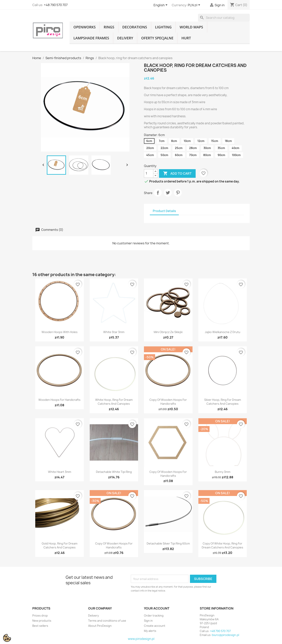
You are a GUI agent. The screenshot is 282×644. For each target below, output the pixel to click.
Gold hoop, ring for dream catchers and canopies (60, 545)
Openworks (85, 27)
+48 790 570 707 (56, 5)
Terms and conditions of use (107, 621)
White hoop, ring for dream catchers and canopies (114, 402)
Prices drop (40, 616)
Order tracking (154, 616)
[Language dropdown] (161, 5)
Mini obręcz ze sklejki (168, 332)
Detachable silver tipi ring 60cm (168, 543)
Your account (157, 608)
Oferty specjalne (157, 38)
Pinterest (178, 193)
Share (158, 193)
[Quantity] (149, 173)
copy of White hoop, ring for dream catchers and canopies (222, 545)
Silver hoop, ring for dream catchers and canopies (223, 402)
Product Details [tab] (164, 211)
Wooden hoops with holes (60, 332)
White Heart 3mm (60, 472)
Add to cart (177, 173)
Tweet (168, 193)
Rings (109, 27)
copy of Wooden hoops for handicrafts (168, 402)
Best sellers (40, 626)
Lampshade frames (91, 38)
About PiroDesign (100, 626)
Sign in (148, 621)
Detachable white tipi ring (114, 472)
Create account (155, 626)
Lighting (163, 27)
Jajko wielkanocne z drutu (223, 332)
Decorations (135, 27)
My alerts (150, 631)
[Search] (224, 18)
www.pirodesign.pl (141, 639)
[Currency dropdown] (195, 5)
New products (42, 621)
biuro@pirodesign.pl (226, 635)
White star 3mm (114, 332)
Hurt (186, 38)
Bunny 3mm (223, 472)
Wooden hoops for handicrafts (59, 400)
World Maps (191, 27)
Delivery (125, 38)
